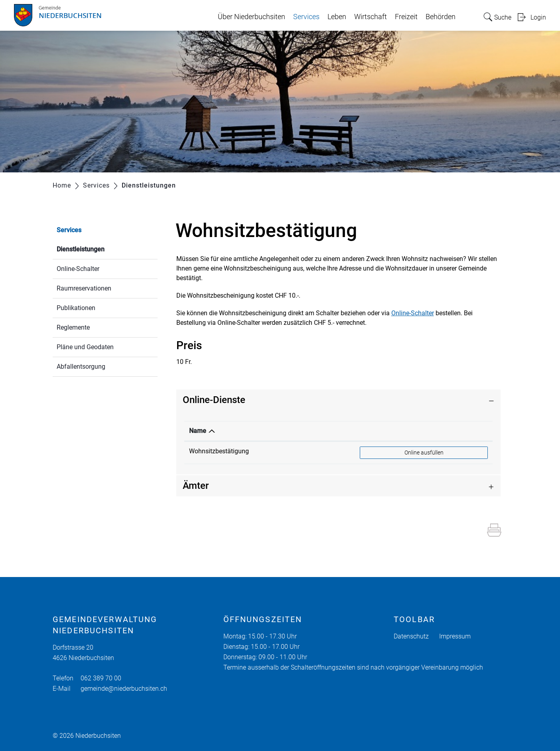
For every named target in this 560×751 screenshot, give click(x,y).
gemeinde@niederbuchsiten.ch (124, 689)
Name (198, 431)
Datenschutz (411, 636)
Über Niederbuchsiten (251, 17)
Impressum (455, 636)
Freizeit (406, 17)
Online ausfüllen (431, 452)
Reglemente (73, 327)
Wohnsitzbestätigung (219, 451)
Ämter (196, 486)
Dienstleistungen (100, 248)
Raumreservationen (84, 288)
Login (538, 17)
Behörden (441, 17)
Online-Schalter (78, 269)
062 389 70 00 (101, 678)
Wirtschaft (371, 17)
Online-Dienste (214, 400)
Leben (337, 17)
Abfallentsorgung (81, 367)
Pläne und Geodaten (85, 347)
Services (306, 17)
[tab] (339, 400)
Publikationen (76, 308)
